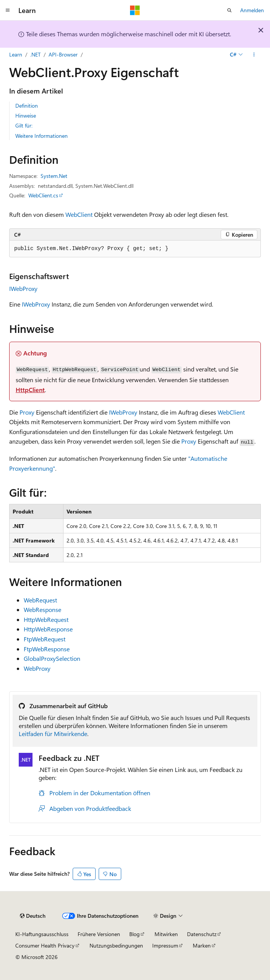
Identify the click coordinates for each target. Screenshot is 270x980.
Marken (202, 945)
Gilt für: (24, 125)
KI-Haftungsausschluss (42, 934)
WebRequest (40, 600)
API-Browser (63, 54)
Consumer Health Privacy (45, 945)
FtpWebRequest (45, 639)
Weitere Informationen (41, 136)
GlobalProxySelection (52, 658)
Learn (16, 54)
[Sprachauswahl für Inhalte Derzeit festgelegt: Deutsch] (33, 916)
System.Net (54, 176)
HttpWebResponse (48, 629)
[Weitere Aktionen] (254, 55)
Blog (134, 934)
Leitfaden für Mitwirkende (53, 734)
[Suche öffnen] (229, 10)
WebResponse (42, 609)
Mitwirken (166, 934)
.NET (35, 54)
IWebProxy (23, 288)
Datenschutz (202, 934)
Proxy (27, 412)
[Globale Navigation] (8, 10)
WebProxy (37, 668)
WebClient (79, 214)
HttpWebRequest (46, 619)
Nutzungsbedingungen (116, 945)
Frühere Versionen (99, 934)
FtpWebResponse (47, 649)
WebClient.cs (43, 195)
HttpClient (30, 390)
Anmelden (252, 10)
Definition (27, 106)
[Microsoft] (135, 10)
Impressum (165, 945)
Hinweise (26, 115)
